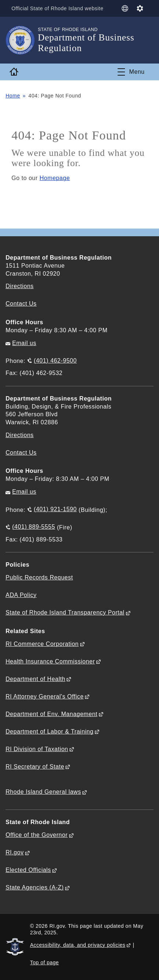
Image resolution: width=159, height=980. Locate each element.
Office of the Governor (36, 835)
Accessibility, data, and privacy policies (78, 945)
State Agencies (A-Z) (35, 887)
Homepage (55, 178)
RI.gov (15, 852)
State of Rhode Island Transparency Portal (65, 612)
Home (13, 96)
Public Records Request (39, 577)
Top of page (45, 962)
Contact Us (21, 304)
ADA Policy (21, 595)
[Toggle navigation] (131, 72)
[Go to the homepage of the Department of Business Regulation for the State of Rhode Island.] (22, 40)
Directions (20, 435)
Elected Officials (28, 870)
